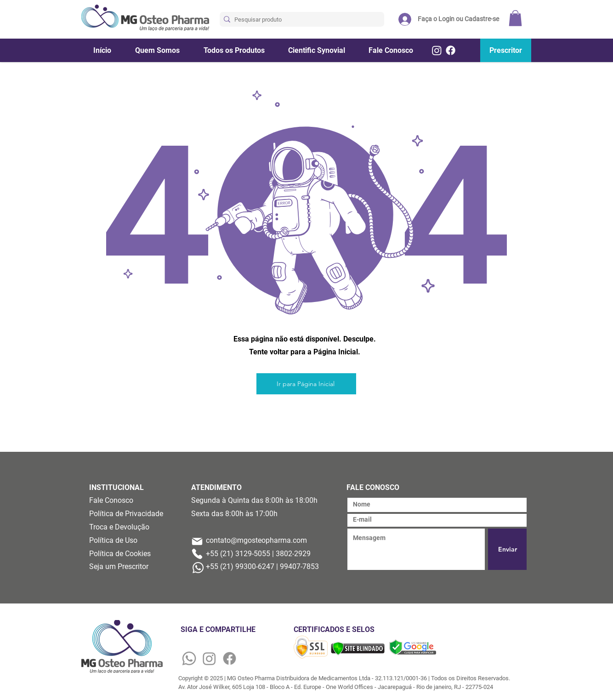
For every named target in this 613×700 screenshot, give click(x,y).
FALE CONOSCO (373, 487)
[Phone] (197, 554)
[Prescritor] (506, 50)
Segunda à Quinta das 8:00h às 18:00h (254, 500)
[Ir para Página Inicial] (306, 384)
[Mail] (197, 541)
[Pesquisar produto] (300, 20)
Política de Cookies (120, 554)
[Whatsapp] (189, 658)
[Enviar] (507, 549)
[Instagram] (437, 50)
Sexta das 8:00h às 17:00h (234, 514)
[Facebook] (451, 50)
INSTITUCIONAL (116, 487)
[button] (515, 18)
